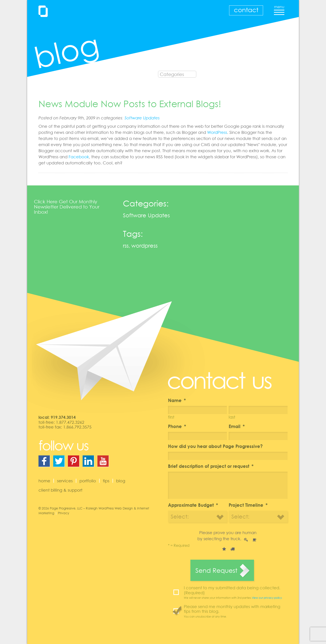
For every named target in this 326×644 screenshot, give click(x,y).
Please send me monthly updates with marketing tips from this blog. (236, 611)
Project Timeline (248, 505)
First (171, 417)
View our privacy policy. (267, 598)
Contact (246, 10)
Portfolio (88, 481)
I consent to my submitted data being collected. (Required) (236, 592)
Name (177, 400)
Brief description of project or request (211, 466)
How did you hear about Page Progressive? (215, 446)
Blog (121, 481)
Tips (106, 481)
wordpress (144, 245)
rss (126, 245)
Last (232, 417)
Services (65, 481)
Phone (177, 426)
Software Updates (142, 118)
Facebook (79, 157)
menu (279, 9)
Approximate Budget (193, 505)
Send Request (216, 570)
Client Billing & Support (60, 490)
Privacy (64, 513)
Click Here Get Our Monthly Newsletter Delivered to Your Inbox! (67, 207)
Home (44, 481)
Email (237, 426)
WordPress (217, 132)
